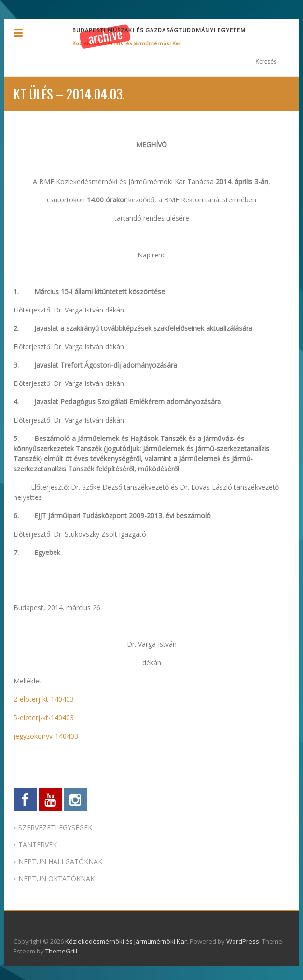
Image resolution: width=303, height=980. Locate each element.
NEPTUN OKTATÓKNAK (56, 878)
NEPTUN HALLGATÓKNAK (60, 861)
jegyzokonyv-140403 (46, 736)
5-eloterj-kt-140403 (44, 717)
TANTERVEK (38, 845)
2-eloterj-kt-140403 (44, 699)
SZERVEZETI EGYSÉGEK (55, 828)
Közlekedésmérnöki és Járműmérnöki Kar (127, 43)
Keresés (285, 62)
